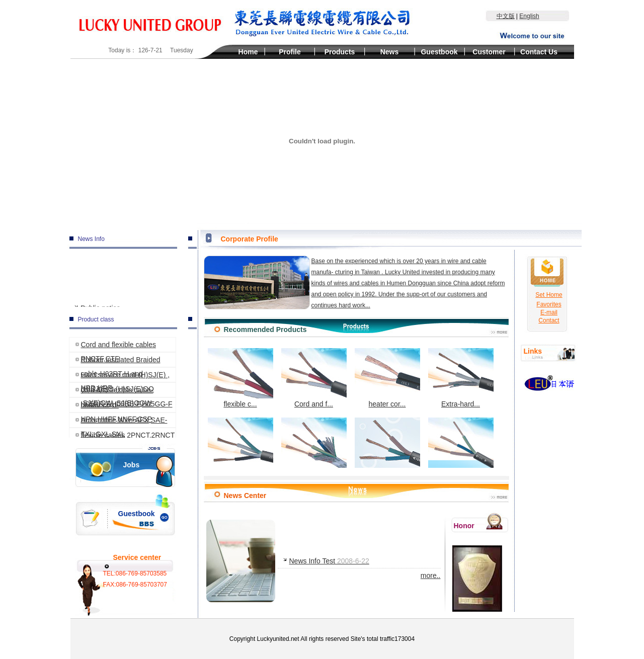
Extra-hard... (461, 378)
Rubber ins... (314, 447)
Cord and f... (314, 378)
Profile (290, 52)
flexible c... (240, 378)
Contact (549, 320)
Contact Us (539, 52)
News (390, 52)
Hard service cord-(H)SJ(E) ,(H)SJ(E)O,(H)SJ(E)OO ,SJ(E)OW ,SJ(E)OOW (126, 377)
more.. (431, 575)
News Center (245, 496)
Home (248, 52)
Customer (489, 52)
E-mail (549, 312)
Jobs (132, 465)
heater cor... (387, 378)
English (529, 16)
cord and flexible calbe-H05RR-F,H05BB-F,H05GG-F (127, 392)
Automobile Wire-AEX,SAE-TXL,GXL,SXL (124, 422)
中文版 (506, 16)
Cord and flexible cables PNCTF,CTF (118, 346)
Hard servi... (240, 447)
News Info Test (329, 561)
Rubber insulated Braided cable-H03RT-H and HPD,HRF (121, 361)
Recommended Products (265, 329)
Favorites (549, 304)
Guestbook (439, 52)
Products (340, 52)
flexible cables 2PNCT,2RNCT (128, 435)
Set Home (549, 295)
